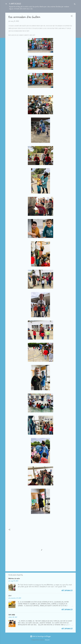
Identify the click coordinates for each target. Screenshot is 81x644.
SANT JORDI (12, 615)
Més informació (67, 591)
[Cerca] (75, 4)
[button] (72, 16)
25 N (10, 596)
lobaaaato (47, 640)
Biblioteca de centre (14, 579)
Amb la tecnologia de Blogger (41, 636)
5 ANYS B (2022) (15, 4)
